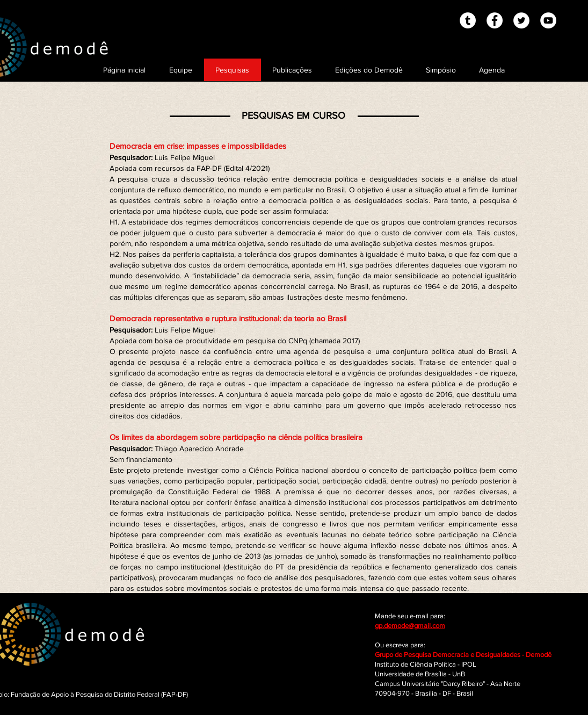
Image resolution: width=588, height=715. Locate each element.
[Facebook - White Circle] (495, 20)
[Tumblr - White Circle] (468, 20)
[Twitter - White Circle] (521, 20)
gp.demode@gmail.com (410, 626)
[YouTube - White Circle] (548, 20)
